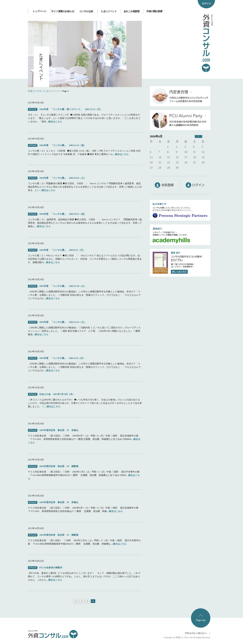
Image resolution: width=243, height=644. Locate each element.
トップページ (39, 11)
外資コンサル (35, 91)
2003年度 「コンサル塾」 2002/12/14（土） (64, 322)
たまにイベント (109, 11)
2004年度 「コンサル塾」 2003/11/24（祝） (63, 145)
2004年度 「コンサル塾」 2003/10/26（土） (63, 178)
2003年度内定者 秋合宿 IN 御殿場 (59, 535)
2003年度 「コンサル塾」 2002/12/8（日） (63, 358)
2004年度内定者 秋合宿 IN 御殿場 (59, 466)
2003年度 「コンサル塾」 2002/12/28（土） (63, 286)
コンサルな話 (86, 11)
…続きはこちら (54, 122)
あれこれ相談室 (132, 11)
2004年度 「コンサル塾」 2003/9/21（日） (62, 250)
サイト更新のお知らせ (63, 11)
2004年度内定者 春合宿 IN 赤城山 (59, 502)
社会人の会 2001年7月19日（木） (57, 394)
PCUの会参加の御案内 (51, 568)
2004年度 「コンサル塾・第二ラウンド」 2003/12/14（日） (71, 109)
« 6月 (198, 136)
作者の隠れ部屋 (154, 11)
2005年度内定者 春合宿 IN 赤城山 (59, 430)
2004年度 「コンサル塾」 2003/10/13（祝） (63, 214)
